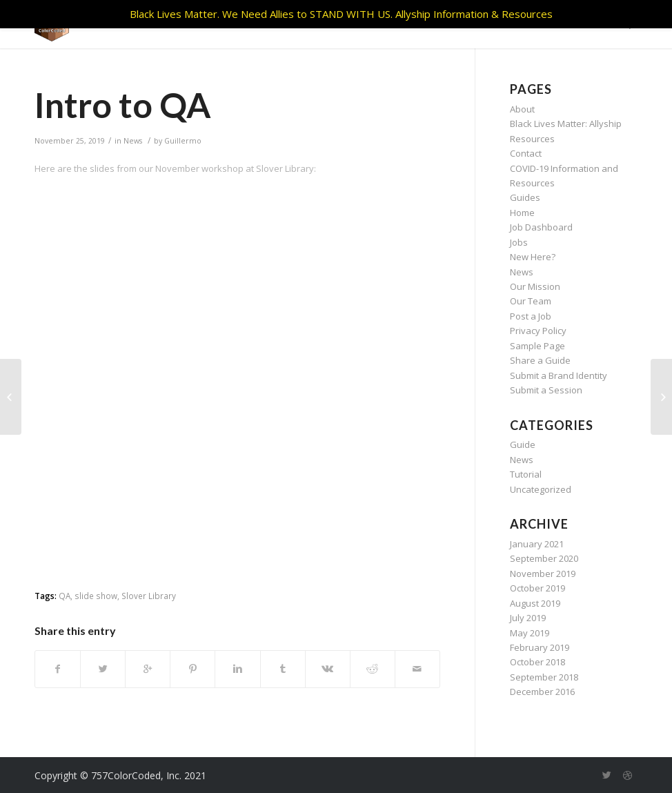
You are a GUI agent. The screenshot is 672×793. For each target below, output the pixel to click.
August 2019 (535, 603)
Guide (523, 444)
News (133, 141)
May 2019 (530, 633)
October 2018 (537, 662)
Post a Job (531, 316)
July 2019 (528, 618)
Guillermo (183, 141)
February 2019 (540, 647)
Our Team (531, 301)
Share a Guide (540, 360)
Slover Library (149, 596)
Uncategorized (541, 489)
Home (522, 213)
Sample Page (537, 346)
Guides (525, 197)
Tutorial (526, 474)
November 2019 (543, 574)
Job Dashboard (541, 227)
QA (65, 596)
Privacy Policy (538, 331)
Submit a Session (546, 390)
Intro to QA (123, 105)
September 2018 (544, 677)
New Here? (533, 257)
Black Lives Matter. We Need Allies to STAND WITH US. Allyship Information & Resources (341, 14)
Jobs (519, 242)
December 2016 (542, 692)
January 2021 (537, 544)
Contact (526, 153)
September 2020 (544, 558)
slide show (96, 596)
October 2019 (537, 588)
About (522, 109)
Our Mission (535, 286)
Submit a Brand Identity (559, 375)
